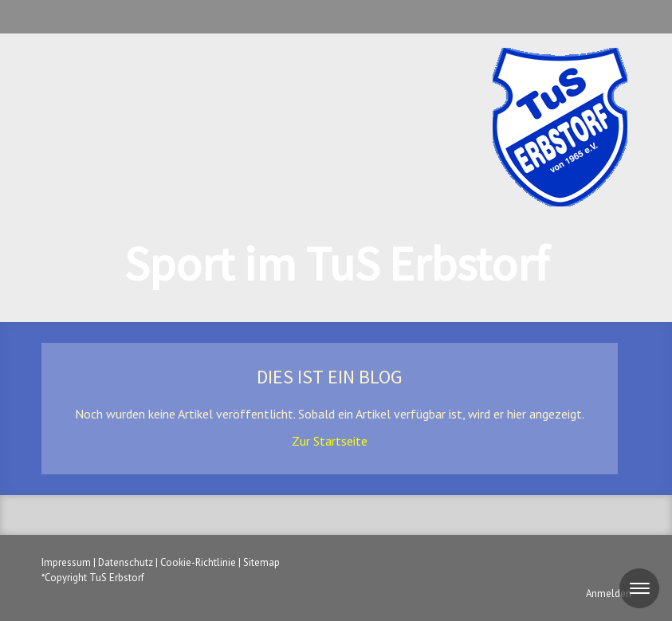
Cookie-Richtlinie (198, 562)
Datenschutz (126, 562)
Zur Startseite (330, 441)
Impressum (66, 562)
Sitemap (261, 562)
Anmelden (609, 593)
